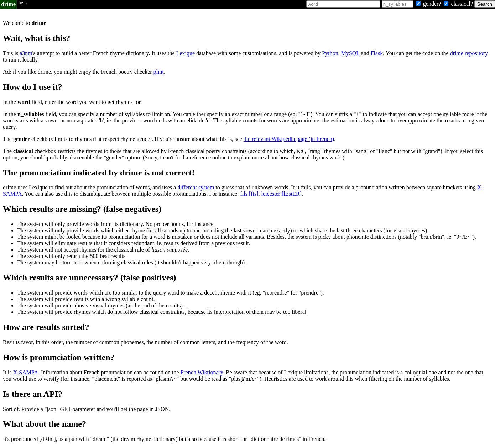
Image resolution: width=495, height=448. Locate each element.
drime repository (469, 53)
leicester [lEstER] (282, 194)
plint (159, 72)
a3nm (26, 53)
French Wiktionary (201, 372)
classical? (459, 4)
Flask (377, 53)
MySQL (350, 53)
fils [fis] (249, 194)
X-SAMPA (25, 372)
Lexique (186, 53)
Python (330, 53)
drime (8, 4)
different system (196, 187)
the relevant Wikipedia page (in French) (289, 139)
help (23, 3)
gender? (429, 4)
